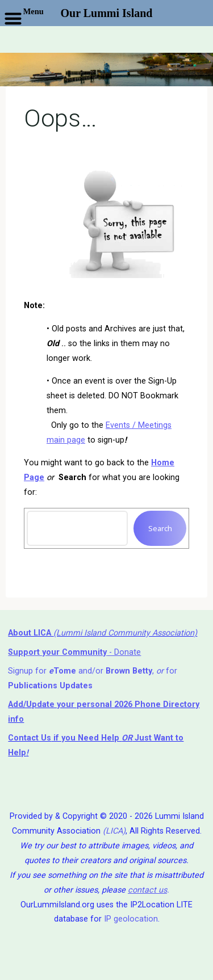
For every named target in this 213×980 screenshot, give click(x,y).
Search (160, 528)
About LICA (31, 633)
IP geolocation (131, 919)
